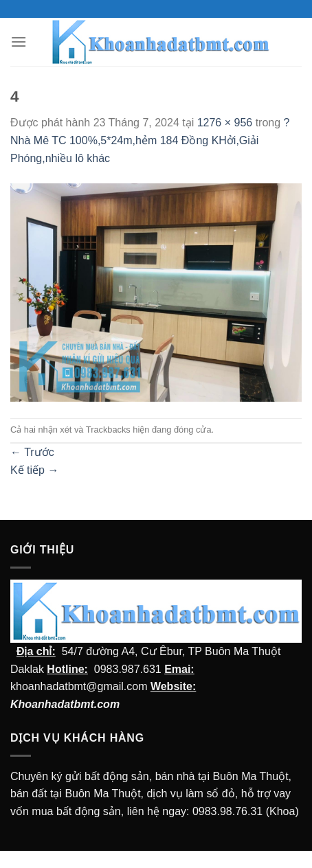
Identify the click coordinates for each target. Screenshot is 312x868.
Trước (32, 452)
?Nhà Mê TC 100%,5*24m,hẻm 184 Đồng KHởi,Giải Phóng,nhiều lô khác (150, 140)
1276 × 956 (225, 123)
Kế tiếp (34, 470)
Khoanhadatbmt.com (65, 704)
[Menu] (19, 42)
